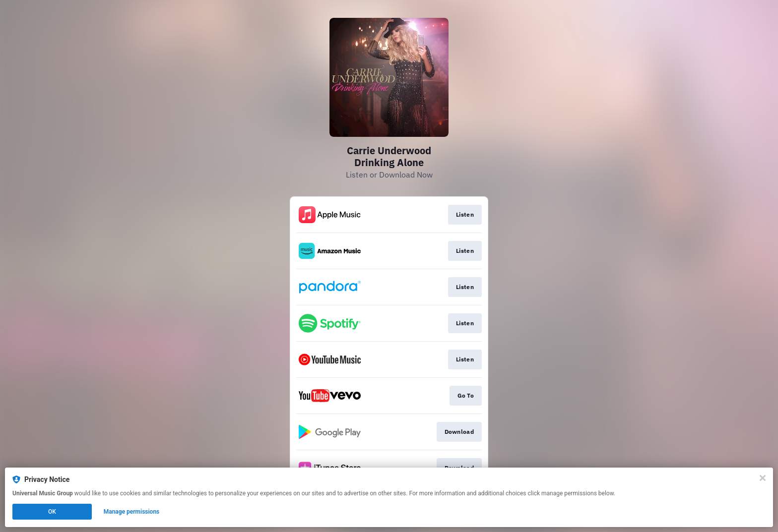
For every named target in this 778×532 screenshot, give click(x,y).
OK (52, 512)
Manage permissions (132, 512)
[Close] (763, 478)
